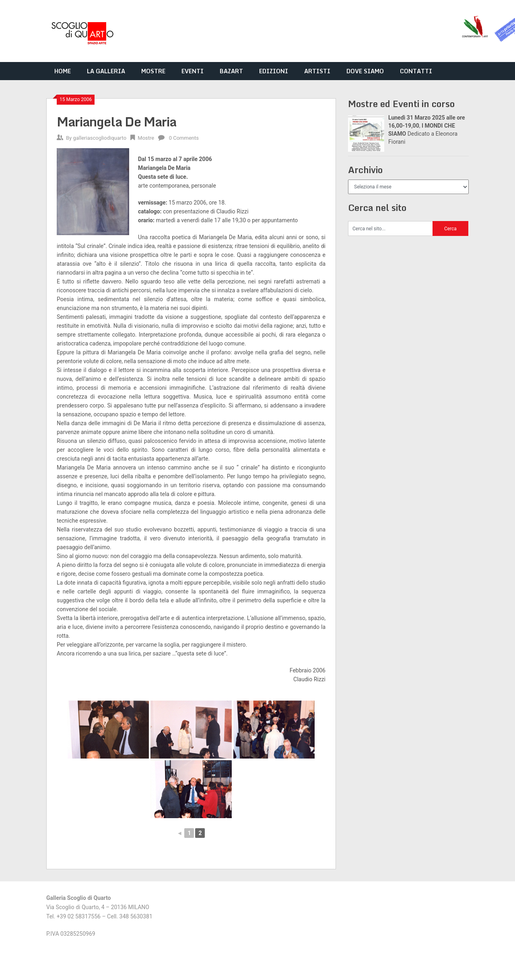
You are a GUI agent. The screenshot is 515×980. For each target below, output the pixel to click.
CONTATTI (416, 71)
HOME (63, 71)
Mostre (146, 138)
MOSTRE (153, 71)
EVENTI (193, 71)
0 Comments (184, 138)
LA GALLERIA (106, 71)
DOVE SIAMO (365, 71)
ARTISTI (317, 71)
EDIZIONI (274, 71)
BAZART (231, 71)
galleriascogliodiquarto (100, 138)
